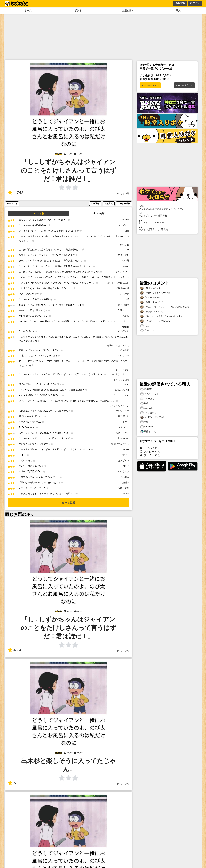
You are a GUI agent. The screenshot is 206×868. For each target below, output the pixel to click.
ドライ (126, 422)
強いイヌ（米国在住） (118, 283)
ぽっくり (125, 245)
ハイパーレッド (149, 394)
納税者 (126, 482)
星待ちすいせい (149, 432)
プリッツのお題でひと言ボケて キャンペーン (167, 207)
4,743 (16, 193)
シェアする (12, 203)
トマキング (124, 277)
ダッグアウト (122, 272)
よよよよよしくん (120, 395)
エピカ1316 (123, 355)
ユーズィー (124, 225)
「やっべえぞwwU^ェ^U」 (154, 298)
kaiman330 (124, 438)
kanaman (146, 427)
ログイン (195, 3)
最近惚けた (124, 416)
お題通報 (109, 203)
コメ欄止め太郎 (121, 288)
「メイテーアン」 (150, 330)
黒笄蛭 (126, 316)
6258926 (146, 389)
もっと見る (68, 502)
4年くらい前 (123, 193)
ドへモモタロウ (121, 380)
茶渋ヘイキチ (122, 433)
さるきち (125, 350)
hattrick (126, 327)
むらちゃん (124, 266)
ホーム (28, 11)
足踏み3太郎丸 (122, 390)
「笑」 (145, 326)
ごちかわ (125, 294)
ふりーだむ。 (148, 399)
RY (128, 250)
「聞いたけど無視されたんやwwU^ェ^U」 (161, 316)
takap (126, 231)
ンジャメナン (122, 370)
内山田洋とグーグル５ (153, 417)
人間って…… (123, 310)
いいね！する (150, 448)
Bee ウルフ (124, 471)
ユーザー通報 (124, 203)
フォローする (150, 452)
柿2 (127, 299)
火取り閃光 (124, 488)
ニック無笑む (148, 413)
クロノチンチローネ (119, 406)
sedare (126, 449)
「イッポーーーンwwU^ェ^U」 (156, 321)
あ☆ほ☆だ (124, 331)
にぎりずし (124, 255)
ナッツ (126, 455)
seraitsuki (147, 408)
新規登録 (180, 3)
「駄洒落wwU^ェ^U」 (152, 312)
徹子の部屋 (124, 305)
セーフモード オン (150, 85)
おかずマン (124, 460)
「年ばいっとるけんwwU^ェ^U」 (157, 293)
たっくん (125, 384)
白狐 (144, 422)
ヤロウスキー (122, 411)
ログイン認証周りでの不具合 (167, 228)
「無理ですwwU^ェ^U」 (153, 302)
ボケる (78, 11)
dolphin (126, 220)
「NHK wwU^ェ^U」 (151, 288)
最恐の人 (125, 477)
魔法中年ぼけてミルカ (118, 345)
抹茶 (144, 403)
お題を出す (128, 11)
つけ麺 (126, 261)
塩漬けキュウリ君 (120, 444)
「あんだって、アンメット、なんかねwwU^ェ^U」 (166, 307)
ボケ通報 (95, 203)
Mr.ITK (126, 466)
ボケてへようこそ (184, 85)
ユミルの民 (124, 427)
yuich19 (125, 494)
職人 (178, 11)
